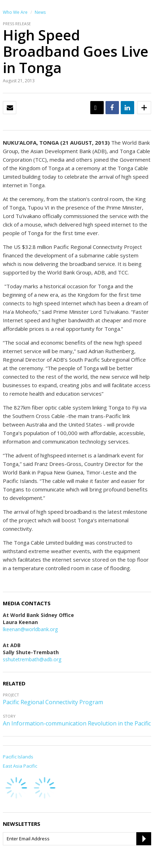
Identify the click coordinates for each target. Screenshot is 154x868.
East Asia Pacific (20, 766)
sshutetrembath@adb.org (32, 659)
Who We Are (15, 12)
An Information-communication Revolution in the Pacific (77, 723)
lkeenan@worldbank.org (30, 629)
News (40, 12)
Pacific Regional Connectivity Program (53, 702)
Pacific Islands (18, 757)
